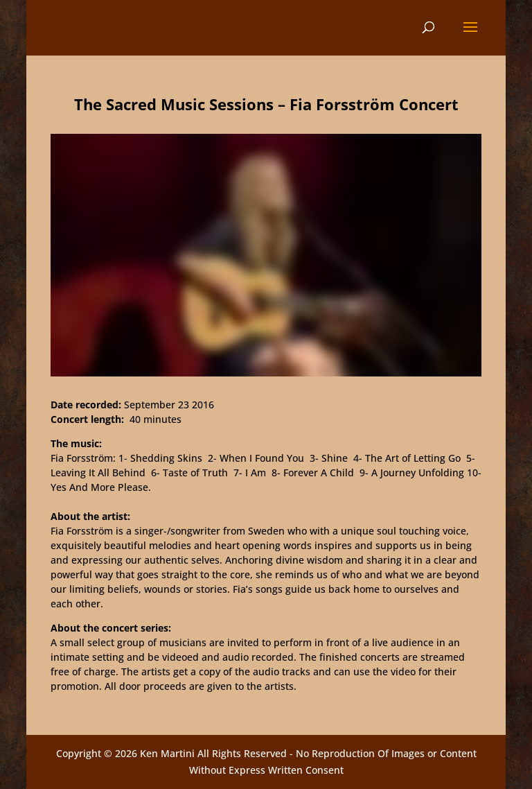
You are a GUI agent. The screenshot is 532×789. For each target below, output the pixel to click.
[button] (470, 36)
